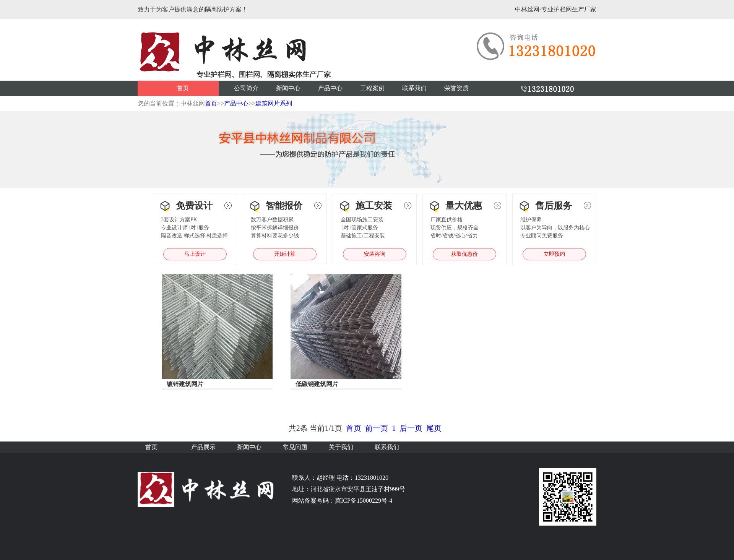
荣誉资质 (456, 88)
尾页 (434, 428)
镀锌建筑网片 (185, 384)
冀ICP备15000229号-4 (364, 501)
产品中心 (330, 88)
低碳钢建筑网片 (317, 384)
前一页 (377, 428)
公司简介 (246, 88)
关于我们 (341, 447)
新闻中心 (288, 88)
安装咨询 (375, 254)
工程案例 (372, 88)
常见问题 (295, 447)
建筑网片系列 (274, 103)
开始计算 (285, 254)
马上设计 (195, 254)
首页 (183, 88)
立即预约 (554, 254)
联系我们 (414, 88)
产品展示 (203, 447)
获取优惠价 (464, 254)
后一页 (411, 428)
